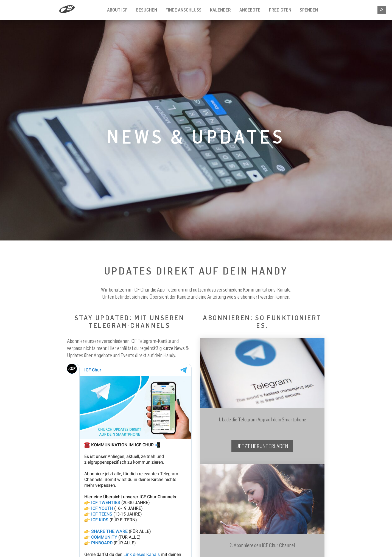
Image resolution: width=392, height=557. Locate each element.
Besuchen (147, 10)
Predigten (280, 10)
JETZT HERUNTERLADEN (262, 446)
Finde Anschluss (184, 10)
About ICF (117, 10)
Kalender (220, 10)
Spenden (309, 10)
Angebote (250, 10)
